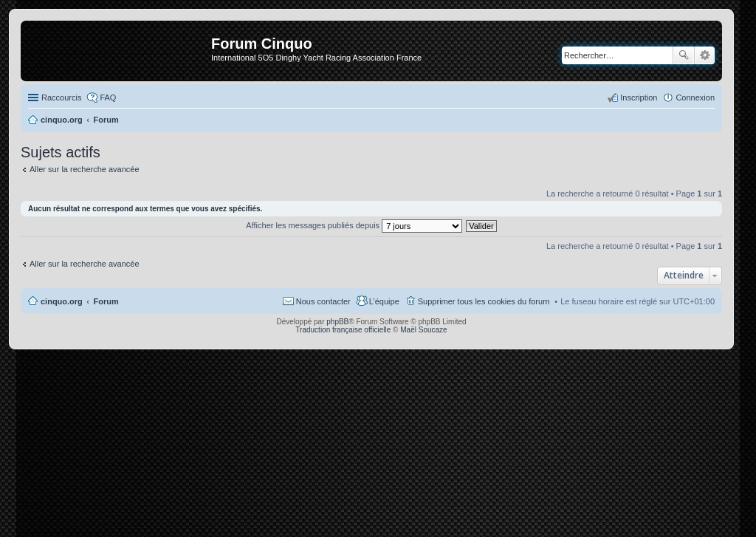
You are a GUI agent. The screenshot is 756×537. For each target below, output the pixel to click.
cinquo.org (62, 301)
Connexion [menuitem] (695, 98)
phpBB (337, 322)
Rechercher (684, 55)
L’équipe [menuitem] (384, 301)
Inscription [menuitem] (639, 98)
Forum (106, 301)
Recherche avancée (705, 55)
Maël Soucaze (423, 330)
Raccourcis (61, 98)
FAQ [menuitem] (108, 98)
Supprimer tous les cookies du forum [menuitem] (484, 301)
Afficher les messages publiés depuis (354, 225)
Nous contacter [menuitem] (323, 301)
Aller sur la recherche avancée (85, 169)
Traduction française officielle (343, 330)
